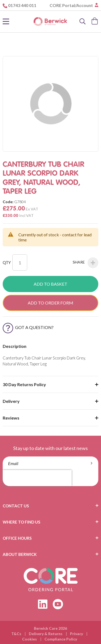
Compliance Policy (61, 639)
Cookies (29, 639)
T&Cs (16, 634)
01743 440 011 (22, 5)
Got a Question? (28, 327)
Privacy (76, 634)
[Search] (83, 22)
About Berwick (20, 554)
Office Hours (17, 538)
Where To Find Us (21, 522)
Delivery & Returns (46, 634)
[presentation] (37, 478)
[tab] (50, 506)
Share (86, 263)
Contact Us (16, 506)
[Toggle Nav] (6, 22)
